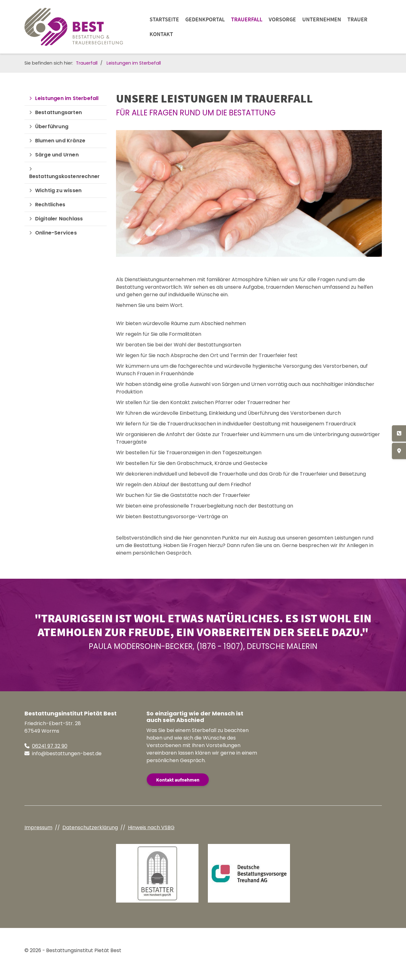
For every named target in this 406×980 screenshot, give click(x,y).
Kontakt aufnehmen (178, 780)
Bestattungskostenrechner (65, 176)
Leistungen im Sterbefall (134, 63)
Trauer (357, 19)
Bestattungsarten (58, 112)
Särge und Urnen (57, 155)
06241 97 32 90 (50, 746)
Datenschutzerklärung (90, 827)
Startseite (164, 19)
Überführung (52, 126)
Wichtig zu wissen (58, 190)
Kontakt (161, 34)
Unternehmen (322, 19)
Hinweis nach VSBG (151, 827)
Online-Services (56, 233)
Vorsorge (282, 19)
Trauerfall (247, 19)
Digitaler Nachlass (59, 219)
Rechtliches (50, 205)
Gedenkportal (205, 19)
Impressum (38, 827)
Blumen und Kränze (60, 141)
